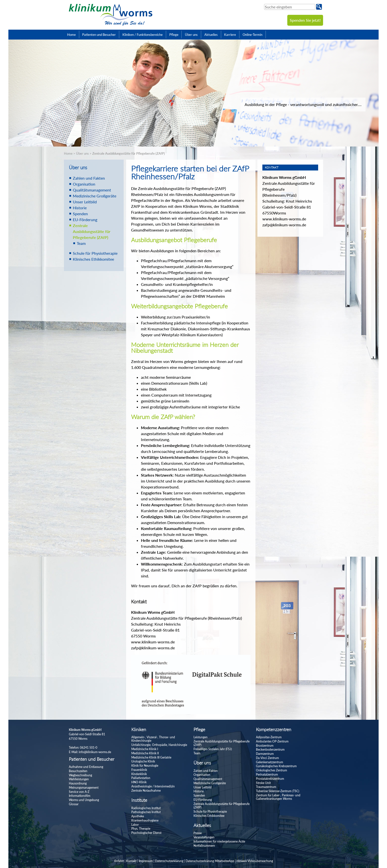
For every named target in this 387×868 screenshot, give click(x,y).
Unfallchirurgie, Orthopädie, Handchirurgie (159, 745)
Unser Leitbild (85, 202)
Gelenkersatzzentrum (270, 762)
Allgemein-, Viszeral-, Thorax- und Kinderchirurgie (153, 739)
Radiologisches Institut (146, 808)
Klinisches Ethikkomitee (93, 259)
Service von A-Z (79, 792)
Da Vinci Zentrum (267, 758)
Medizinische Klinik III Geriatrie (151, 757)
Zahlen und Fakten (89, 178)
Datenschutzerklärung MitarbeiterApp (210, 861)
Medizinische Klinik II (145, 753)
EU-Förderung (85, 220)
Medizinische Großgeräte (95, 196)
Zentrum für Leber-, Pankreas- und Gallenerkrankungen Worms (278, 797)
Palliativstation (141, 778)
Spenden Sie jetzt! (305, 20)
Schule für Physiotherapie (95, 253)
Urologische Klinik (143, 761)
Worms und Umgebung (84, 800)
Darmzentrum (265, 754)
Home (71, 35)
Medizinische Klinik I (145, 749)
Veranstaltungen (204, 837)
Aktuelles (211, 35)
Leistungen (201, 737)
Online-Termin (252, 35)
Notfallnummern (204, 846)
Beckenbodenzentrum (270, 750)
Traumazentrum (266, 787)
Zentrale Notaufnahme (146, 791)
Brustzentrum (265, 746)
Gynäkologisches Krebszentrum (276, 766)
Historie (80, 208)
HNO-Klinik (139, 782)
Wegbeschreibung (80, 775)
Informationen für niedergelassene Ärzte (219, 841)
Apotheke (138, 816)
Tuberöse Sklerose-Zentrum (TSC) (278, 791)
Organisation (84, 184)
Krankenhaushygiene (145, 820)
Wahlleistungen (79, 779)
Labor (135, 825)
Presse (198, 833)
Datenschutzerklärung (169, 861)
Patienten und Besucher (99, 35)
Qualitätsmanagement (92, 190)
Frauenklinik (139, 770)
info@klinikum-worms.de (95, 752)
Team (81, 243)
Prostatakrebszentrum (270, 779)
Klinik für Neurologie (145, 766)
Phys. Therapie (141, 829)
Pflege (174, 35)
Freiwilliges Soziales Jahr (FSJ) (213, 749)
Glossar (74, 804)
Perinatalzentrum (267, 774)
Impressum (146, 861)
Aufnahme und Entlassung (86, 767)
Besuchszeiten (78, 771)
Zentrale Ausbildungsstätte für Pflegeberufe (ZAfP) (129, 153)
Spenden (80, 214)
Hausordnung (78, 783)
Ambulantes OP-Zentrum (272, 741)
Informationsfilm (80, 796)
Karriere (230, 35)
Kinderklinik (139, 774)
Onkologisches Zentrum (271, 770)
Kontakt (131, 861)
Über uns (191, 35)
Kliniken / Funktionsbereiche (143, 35)
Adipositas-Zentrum (269, 737)
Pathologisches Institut (146, 812)
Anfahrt (119, 861)
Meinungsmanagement (84, 788)
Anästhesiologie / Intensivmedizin (153, 786)
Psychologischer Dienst (146, 833)
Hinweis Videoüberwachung (255, 861)
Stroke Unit (263, 783)
